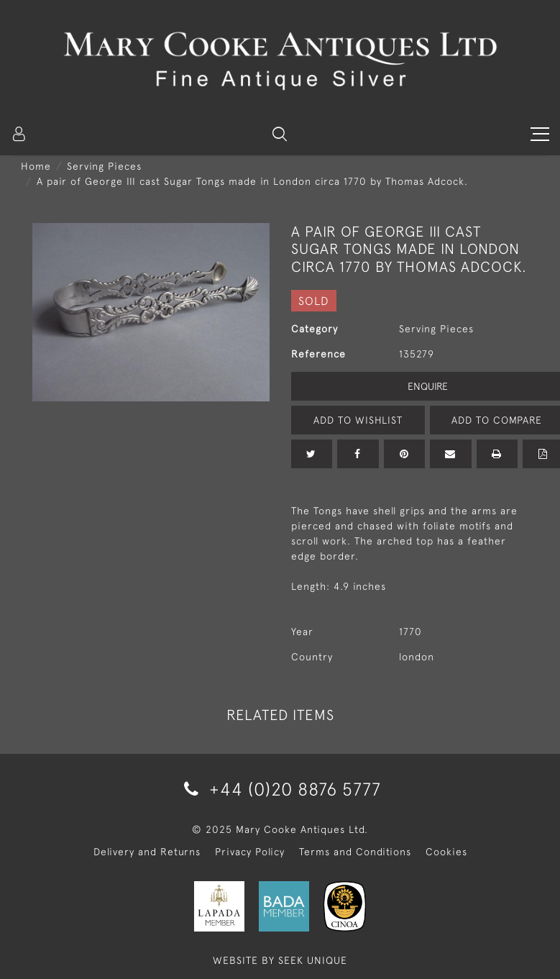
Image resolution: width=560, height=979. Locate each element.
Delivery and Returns (147, 852)
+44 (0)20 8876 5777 (280, 789)
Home (36, 166)
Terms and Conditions (355, 852)
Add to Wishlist (358, 420)
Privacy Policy (250, 852)
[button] (280, 134)
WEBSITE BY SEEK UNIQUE (280, 960)
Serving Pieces (104, 166)
